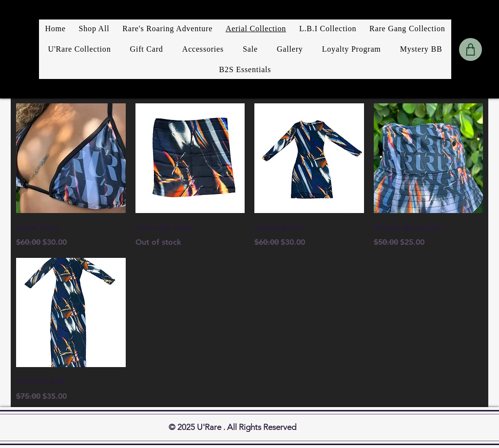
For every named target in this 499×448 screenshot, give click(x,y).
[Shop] (470, 49)
